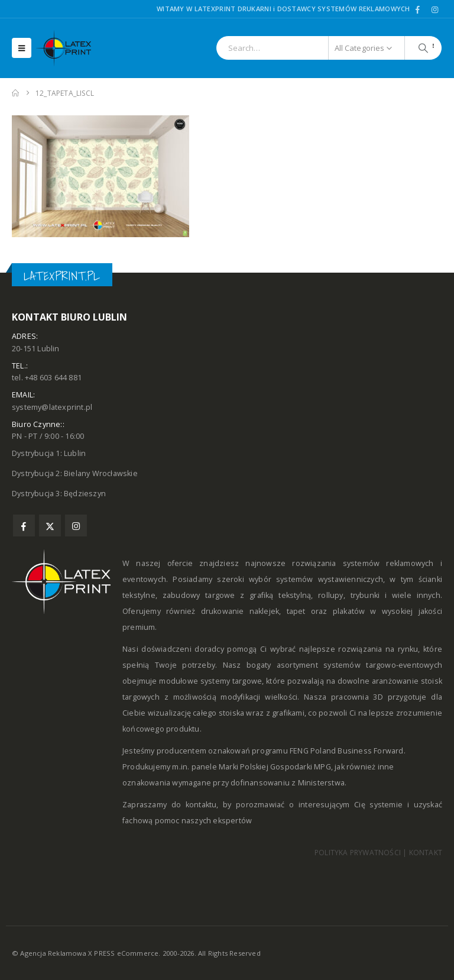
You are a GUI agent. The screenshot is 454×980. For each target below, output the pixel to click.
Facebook (24, 525)
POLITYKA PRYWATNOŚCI (358, 853)
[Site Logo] (69, 48)
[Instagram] (434, 9)
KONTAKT (426, 853)
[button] (22, 48)
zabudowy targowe (199, 595)
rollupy (330, 595)
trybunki (365, 595)
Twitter (50, 525)
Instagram (76, 525)
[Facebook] (418, 9)
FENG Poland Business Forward (347, 751)
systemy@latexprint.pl (52, 407)
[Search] (423, 48)
